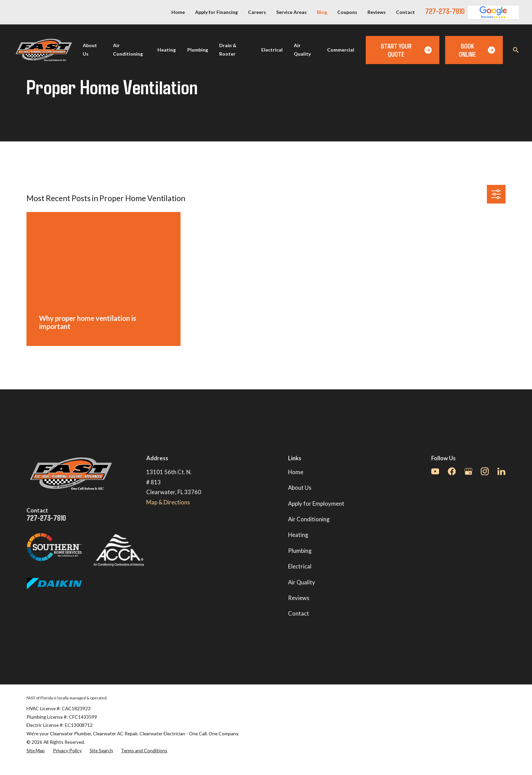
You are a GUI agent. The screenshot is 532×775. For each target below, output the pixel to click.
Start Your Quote (406, 50)
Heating (298, 535)
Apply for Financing (216, 12)
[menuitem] (36, 751)
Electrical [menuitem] (272, 50)
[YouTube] (435, 471)
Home (178, 12)
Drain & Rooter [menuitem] (228, 50)
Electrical (300, 566)
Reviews (377, 12)
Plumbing (300, 551)
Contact (405, 12)
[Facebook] (452, 471)
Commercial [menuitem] (341, 50)
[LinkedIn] (501, 471)
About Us (300, 488)
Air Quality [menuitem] (302, 50)
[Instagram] (485, 471)
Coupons (347, 12)
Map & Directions (168, 502)
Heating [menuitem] (167, 50)
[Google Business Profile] (468, 471)
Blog (322, 12)
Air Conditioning (309, 519)
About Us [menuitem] (90, 50)
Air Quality (302, 582)
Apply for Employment (316, 504)
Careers (257, 12)
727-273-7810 (445, 11)
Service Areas (291, 12)
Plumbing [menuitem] (198, 50)
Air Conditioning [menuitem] (128, 50)
